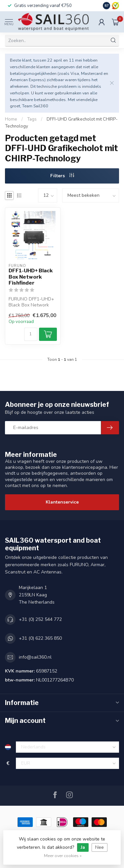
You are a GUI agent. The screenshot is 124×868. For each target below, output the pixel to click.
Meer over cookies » (63, 856)
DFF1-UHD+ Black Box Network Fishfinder (31, 277)
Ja (83, 847)
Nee (100, 847)
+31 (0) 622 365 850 (40, 638)
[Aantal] (31, 334)
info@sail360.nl (35, 657)
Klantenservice (62, 502)
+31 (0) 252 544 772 (40, 619)
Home (11, 119)
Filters (62, 176)
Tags (32, 119)
